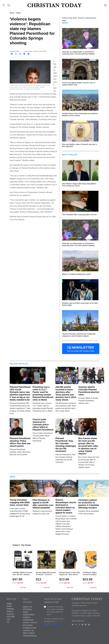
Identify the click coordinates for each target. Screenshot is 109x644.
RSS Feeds (28, 625)
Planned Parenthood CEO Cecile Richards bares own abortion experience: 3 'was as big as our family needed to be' (20, 393)
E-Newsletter (30, 628)
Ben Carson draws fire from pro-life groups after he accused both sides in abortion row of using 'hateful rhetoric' (88, 446)
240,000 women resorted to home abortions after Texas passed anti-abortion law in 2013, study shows (66, 393)
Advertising (29, 615)
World (10, 612)
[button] (3, 5)
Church (10, 614)
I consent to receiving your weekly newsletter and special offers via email (55, 611)
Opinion (10, 609)
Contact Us (28, 631)
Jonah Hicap (14, 51)
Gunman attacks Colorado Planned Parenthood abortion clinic (89, 391)
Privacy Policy (30, 623)
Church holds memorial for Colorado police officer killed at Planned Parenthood (43, 425)
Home (12, 13)
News (19, 13)
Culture (11, 617)
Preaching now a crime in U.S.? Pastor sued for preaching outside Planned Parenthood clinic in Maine (43, 393)
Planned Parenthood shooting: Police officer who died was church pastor (20, 442)
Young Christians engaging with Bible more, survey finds (20, 502)
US (8, 622)
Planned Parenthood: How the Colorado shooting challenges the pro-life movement (66, 445)
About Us (27, 607)
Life (8, 619)
